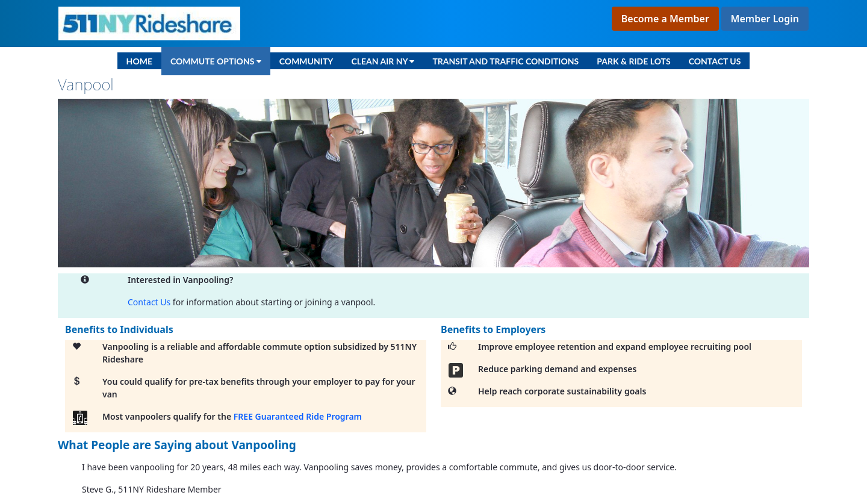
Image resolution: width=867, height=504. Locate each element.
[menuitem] (139, 61)
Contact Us (149, 302)
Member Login (765, 19)
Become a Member (665, 19)
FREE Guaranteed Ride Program (298, 416)
